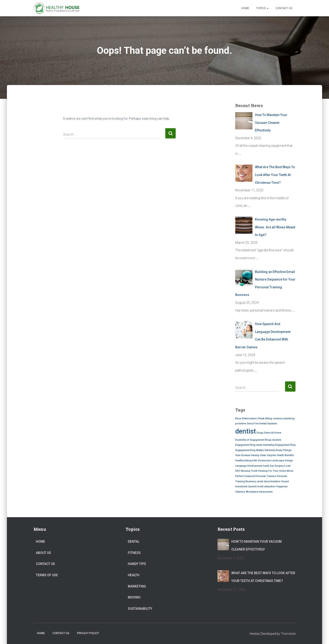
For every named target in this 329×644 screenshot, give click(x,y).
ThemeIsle (288, 634)
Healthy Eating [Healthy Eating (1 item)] (243, 461)
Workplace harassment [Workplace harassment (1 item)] (259, 492)
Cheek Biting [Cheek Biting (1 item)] (265, 418)
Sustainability (140, 609)
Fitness (134, 553)
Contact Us (284, 8)
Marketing (137, 586)
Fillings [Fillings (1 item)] (287, 450)
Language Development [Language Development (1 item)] (249, 466)
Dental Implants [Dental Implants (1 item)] (268, 424)
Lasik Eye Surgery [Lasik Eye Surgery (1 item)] (273, 466)
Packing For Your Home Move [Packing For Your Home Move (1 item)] (276, 471)
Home (245, 8)
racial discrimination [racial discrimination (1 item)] (269, 481)
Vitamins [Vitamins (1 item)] (240, 492)
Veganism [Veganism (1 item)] (282, 487)
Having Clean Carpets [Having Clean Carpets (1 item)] (263, 455)
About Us (43, 553)
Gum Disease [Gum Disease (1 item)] (243, 455)
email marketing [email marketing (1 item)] (265, 445)
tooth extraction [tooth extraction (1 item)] (266, 487)
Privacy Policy (88, 633)
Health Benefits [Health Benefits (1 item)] (285, 455)
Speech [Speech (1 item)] (252, 487)
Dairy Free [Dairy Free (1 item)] (253, 424)
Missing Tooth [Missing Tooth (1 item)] (249, 471)
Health (134, 575)
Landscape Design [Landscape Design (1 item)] (282, 461)
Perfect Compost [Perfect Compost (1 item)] (245, 476)
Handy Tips (137, 564)
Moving (134, 597)
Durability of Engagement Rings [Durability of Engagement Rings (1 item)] (253, 440)
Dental (134, 542)
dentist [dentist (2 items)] (246, 431)
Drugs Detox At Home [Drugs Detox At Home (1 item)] (269, 433)
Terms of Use (47, 575)
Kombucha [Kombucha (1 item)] (264, 461)
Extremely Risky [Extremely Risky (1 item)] (273, 450)
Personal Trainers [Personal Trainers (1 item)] (266, 476)
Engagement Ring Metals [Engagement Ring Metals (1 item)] (250, 450)
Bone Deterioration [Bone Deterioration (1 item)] (246, 418)
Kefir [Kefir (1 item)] (255, 461)
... (240, 153)
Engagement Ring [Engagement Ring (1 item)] (285, 445)
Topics (262, 8)
